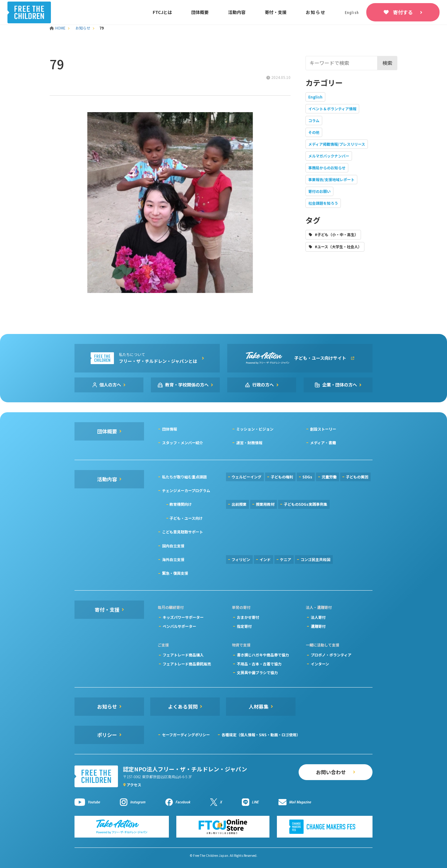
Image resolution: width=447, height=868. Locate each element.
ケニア (286, 559)
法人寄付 (318, 617)
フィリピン (241, 559)
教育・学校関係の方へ (187, 385)
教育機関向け (181, 504)
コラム (314, 120)
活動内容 (237, 12)
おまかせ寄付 (248, 617)
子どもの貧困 (357, 477)
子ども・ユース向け (186, 518)
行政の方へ (263, 385)
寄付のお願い (319, 191)
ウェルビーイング (246, 477)
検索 (387, 63)
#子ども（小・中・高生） (336, 234)
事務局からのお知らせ (327, 168)
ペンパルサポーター (179, 626)
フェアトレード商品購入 (183, 655)
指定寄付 (244, 626)
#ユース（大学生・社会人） (338, 247)
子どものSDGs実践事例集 (305, 504)
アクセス (134, 785)
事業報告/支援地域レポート (331, 179)
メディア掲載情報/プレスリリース (337, 144)
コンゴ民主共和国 (315, 559)
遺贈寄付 (318, 626)
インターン (320, 664)
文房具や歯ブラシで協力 (257, 672)
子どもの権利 (282, 477)
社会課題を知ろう (323, 203)
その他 (314, 132)
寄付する (403, 12)
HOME (58, 28)
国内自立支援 (173, 546)
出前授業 (239, 504)
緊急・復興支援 (175, 573)
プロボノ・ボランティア (331, 655)
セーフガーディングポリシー (186, 735)
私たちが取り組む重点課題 (184, 477)
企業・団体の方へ (340, 385)
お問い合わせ (331, 772)
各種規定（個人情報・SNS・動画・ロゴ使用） (261, 735)
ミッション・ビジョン (255, 429)
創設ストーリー (323, 429)
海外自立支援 (173, 559)
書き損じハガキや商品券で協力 (263, 655)
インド (265, 559)
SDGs (307, 477)
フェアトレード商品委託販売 (187, 664)
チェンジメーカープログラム (186, 490)
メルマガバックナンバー (329, 156)
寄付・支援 (276, 12)
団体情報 (169, 429)
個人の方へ (110, 385)
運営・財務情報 (249, 443)
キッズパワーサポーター (183, 617)
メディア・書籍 (323, 443)
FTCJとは (162, 12)
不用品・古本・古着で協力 (259, 664)
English (315, 97)
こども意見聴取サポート (183, 532)
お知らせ (316, 12)
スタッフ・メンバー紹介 (183, 443)
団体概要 (200, 12)
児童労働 (329, 477)
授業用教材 (265, 504)
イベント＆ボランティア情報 (332, 109)
